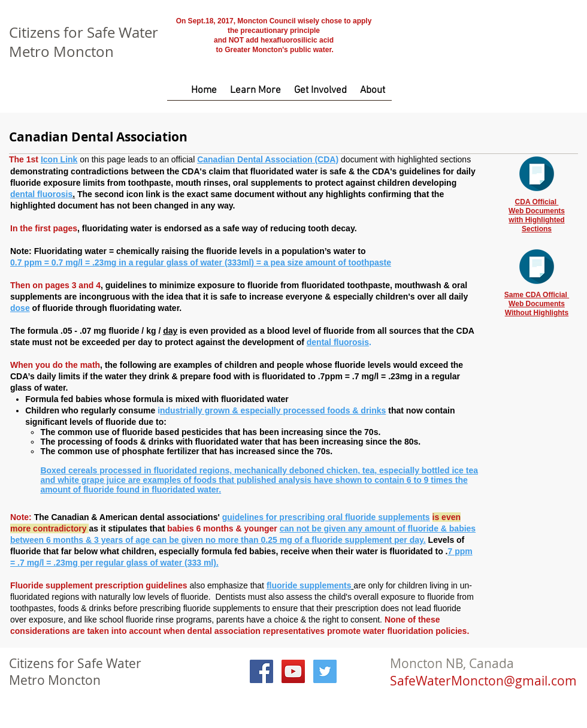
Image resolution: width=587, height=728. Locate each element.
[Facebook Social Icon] (261, 671)
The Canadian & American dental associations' (128, 517)
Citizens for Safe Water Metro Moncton (84, 42)
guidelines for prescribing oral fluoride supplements (326, 517)
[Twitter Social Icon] (325, 671)
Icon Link (59, 159)
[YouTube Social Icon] (293, 671)
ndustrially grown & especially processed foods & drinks (273, 410)
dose (20, 308)
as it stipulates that (128, 528)
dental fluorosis (41, 194)
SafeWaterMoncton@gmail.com (483, 681)
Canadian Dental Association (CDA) (268, 159)
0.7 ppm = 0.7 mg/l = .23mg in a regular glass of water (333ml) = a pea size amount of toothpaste (201, 262)
